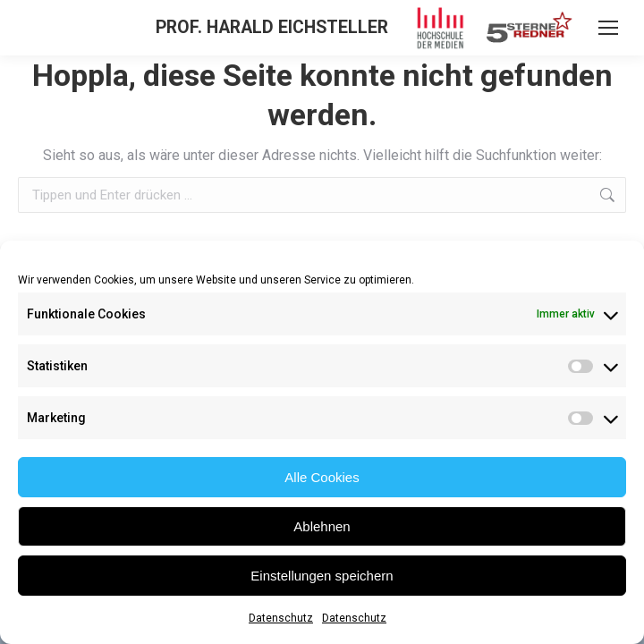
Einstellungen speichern (322, 576)
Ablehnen (322, 526)
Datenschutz (281, 618)
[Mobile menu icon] (608, 28)
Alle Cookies (322, 477)
